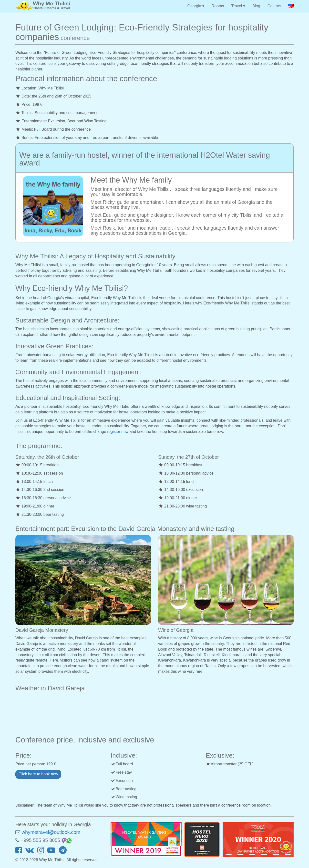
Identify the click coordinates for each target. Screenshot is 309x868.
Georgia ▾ (196, 6)
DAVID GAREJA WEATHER (154, 712)
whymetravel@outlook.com (51, 832)
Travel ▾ (238, 6)
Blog (256, 6)
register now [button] (118, 432)
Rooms (218, 6)
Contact (274, 6)
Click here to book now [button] (38, 774)
